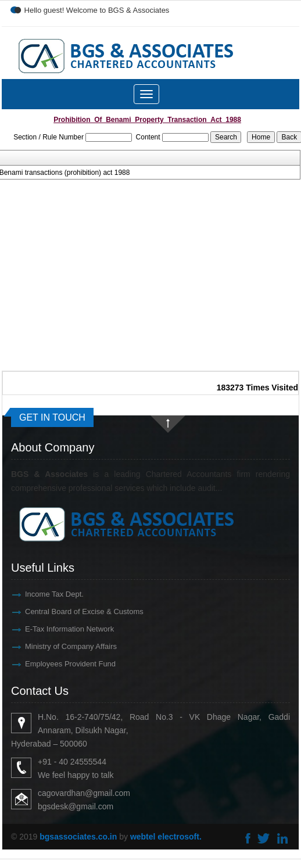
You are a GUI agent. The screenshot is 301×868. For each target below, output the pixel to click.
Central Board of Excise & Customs (74, 611)
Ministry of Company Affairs (60, 646)
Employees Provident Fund (60, 664)
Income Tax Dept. (44, 594)
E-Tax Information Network (59, 629)
